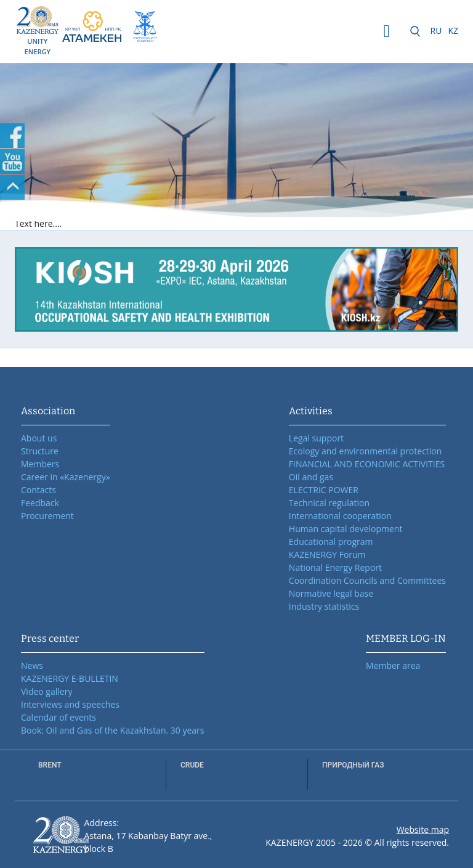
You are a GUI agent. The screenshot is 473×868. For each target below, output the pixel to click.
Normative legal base (331, 593)
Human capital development (346, 529)
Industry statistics (324, 606)
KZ (453, 31)
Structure (40, 451)
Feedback (40, 503)
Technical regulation (329, 503)
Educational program (331, 542)
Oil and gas (311, 477)
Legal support (316, 438)
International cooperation (340, 516)
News (32, 665)
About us (39, 438)
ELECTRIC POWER (324, 490)
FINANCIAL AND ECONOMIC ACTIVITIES (367, 464)
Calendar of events (59, 717)
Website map (423, 829)
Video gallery (46, 691)
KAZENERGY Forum (327, 555)
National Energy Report (335, 567)
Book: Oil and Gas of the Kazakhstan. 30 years (113, 730)
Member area (393, 665)
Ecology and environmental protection (366, 451)
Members (40, 464)
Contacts (38, 490)
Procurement (47, 516)
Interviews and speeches (70, 704)
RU (436, 31)
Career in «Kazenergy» (66, 477)
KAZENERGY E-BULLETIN (70, 678)
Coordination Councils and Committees (367, 580)
